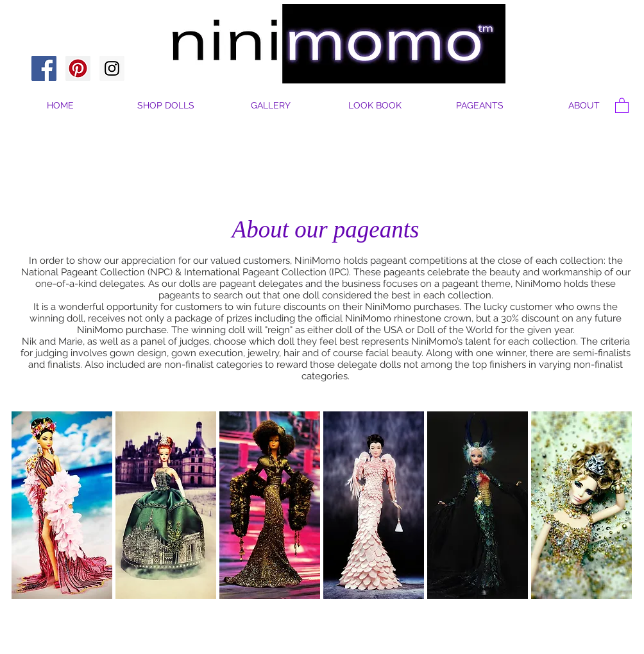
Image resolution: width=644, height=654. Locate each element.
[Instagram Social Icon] (112, 68)
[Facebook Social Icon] (44, 68)
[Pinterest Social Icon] (78, 68)
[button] (584, 106)
